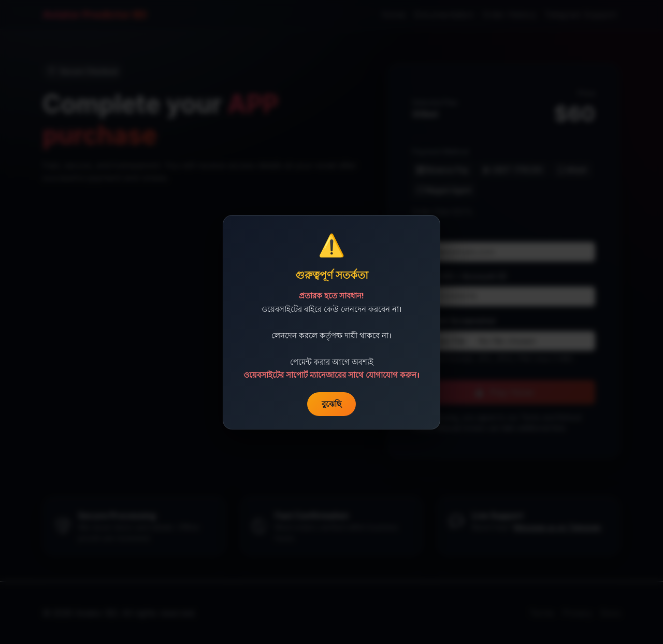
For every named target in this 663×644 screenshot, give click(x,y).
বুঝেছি (331, 403)
